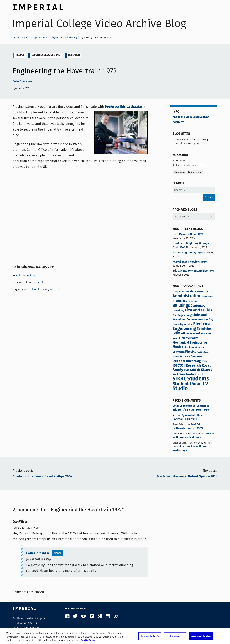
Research (74, 55)
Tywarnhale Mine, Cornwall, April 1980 (188, 417)
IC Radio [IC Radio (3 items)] (207, 334)
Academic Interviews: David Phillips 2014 (42, 477)
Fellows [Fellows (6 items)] (185, 334)
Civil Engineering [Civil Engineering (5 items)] (182, 315)
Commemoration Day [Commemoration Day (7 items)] (200, 320)
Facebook (67, 616)
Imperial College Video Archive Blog (99, 23)
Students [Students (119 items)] (198, 379)
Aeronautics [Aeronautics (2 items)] (207, 297)
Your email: (179, 161)
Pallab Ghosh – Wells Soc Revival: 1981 (193, 436)
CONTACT (178, 122)
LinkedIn (92, 616)
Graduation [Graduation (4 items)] (196, 334)
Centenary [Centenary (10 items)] (198, 306)
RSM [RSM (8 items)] (187, 370)
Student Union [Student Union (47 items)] (187, 384)
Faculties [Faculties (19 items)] (204, 329)
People (20, 55)
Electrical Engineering (46, 55)
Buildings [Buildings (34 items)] (181, 306)
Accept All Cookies (201, 636)
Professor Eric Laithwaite (123, 107)
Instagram (108, 616)
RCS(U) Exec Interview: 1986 (190, 262)
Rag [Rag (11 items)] (198, 361)
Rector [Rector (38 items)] (179, 365)
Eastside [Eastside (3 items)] (188, 325)
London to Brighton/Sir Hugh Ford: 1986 (191, 245)
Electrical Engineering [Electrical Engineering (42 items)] (192, 326)
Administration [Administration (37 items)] (187, 296)
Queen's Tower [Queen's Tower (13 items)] (184, 361)
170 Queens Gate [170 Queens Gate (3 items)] (181, 292)
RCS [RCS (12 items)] (204, 361)
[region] (115, 636)
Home (16, 37)
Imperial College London (38, 6)
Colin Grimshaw (22, 81)
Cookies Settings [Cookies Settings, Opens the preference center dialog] (150, 636)
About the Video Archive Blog (191, 117)
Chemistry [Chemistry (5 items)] (178, 311)
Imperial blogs (29, 37)
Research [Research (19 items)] (193, 366)
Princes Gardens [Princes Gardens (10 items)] (191, 357)
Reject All (175, 636)
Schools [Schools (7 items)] (195, 370)
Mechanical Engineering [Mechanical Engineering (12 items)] (190, 343)
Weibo (116, 616)
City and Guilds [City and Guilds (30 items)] (199, 310)
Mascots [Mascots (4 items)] (177, 338)
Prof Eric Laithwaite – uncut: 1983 (188, 426)
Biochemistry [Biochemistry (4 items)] (190, 301)
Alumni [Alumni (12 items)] (178, 301)
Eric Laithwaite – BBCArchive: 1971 (193, 271)
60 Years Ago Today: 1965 (188, 253)
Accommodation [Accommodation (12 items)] (202, 292)
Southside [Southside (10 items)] (187, 375)
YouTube (83, 616)
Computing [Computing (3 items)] (178, 325)
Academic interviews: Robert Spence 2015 (187, 477)
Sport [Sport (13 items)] (199, 374)
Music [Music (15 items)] (177, 347)
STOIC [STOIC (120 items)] (180, 379)
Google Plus (100, 616)
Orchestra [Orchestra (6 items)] (179, 352)
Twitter (75, 616)
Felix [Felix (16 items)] (176, 333)
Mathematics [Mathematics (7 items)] (190, 338)
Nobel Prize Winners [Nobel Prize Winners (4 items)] (193, 347)
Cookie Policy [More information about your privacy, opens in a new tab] (88, 640)
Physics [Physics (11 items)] (191, 352)
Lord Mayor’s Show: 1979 (188, 234)
